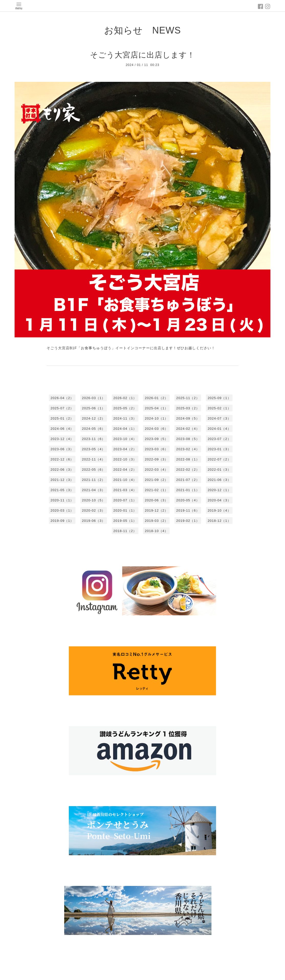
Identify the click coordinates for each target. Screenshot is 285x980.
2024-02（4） (188, 429)
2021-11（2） (94, 480)
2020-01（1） (125, 510)
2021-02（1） (156, 490)
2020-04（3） (219, 500)
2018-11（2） (125, 531)
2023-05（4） (94, 449)
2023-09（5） (156, 439)
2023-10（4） (125, 439)
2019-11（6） (188, 510)
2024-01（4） (219, 429)
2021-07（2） (188, 480)
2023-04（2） (125, 449)
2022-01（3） (219, 470)
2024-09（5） (188, 418)
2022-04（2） (125, 470)
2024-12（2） (94, 418)
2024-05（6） (94, 429)
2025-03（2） (188, 408)
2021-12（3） (62, 480)
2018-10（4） (156, 531)
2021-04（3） (94, 490)
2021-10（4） (125, 480)
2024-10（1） (156, 418)
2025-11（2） (188, 398)
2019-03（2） (156, 521)
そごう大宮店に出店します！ (142, 55)
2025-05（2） (125, 408)
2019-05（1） (125, 521)
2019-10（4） (219, 510)
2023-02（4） (188, 449)
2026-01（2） (156, 398)
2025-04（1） (156, 408)
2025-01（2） (62, 418)
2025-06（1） (94, 408)
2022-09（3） (156, 459)
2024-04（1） (125, 429)
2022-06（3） (62, 470)
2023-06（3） (62, 449)
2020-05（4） (188, 500)
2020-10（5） (94, 500)
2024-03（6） (156, 429)
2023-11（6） (94, 439)
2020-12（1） (219, 490)
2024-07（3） (219, 418)
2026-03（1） (94, 398)
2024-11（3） (125, 418)
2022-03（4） (156, 470)
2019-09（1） (62, 521)
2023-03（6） (156, 449)
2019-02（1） (188, 521)
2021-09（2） (156, 480)
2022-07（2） (219, 459)
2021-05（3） (62, 490)
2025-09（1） (219, 398)
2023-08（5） (188, 439)
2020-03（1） (62, 510)
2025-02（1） (219, 408)
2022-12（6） (62, 459)
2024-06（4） (62, 429)
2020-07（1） (125, 500)
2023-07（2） (219, 439)
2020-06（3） (156, 500)
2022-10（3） (125, 459)
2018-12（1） (219, 521)
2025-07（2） (62, 408)
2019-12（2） (156, 510)
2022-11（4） (94, 459)
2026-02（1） (125, 398)
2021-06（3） (219, 480)
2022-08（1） (188, 459)
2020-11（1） (62, 500)
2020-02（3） (94, 510)
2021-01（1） (188, 490)
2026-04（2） (62, 398)
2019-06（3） (94, 521)
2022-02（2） (188, 470)
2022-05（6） (94, 470)
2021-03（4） (125, 490)
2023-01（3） (219, 449)
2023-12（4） (62, 439)
